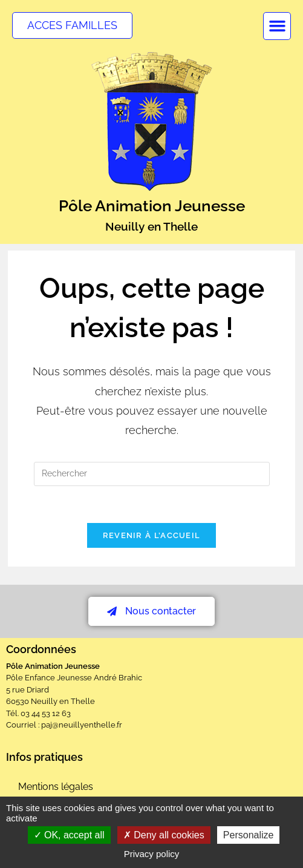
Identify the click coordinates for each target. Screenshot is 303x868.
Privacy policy (152, 854)
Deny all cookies (164, 835)
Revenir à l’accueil (152, 535)
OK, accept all (69, 835)
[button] (277, 26)
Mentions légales (56, 787)
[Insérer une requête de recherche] (152, 474)
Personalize (249, 835)
